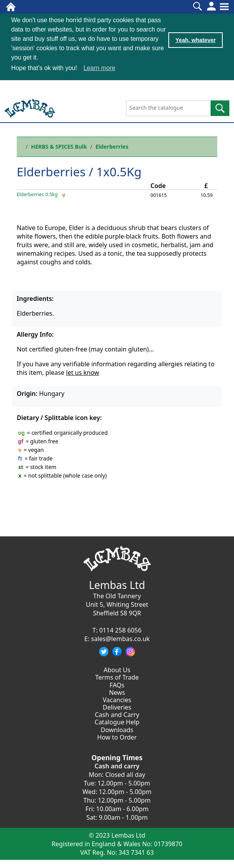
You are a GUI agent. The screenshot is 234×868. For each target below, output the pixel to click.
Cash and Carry (117, 715)
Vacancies (117, 700)
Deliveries (117, 707)
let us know (83, 373)
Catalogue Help (117, 722)
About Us (117, 670)
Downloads (117, 730)
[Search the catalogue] (168, 108)
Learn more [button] (100, 68)
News (117, 692)
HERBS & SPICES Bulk (59, 147)
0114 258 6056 (120, 630)
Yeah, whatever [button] (196, 40)
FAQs (117, 685)
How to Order (117, 737)
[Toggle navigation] (224, 7)
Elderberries (112, 147)
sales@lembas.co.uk (120, 639)
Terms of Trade (117, 677)
